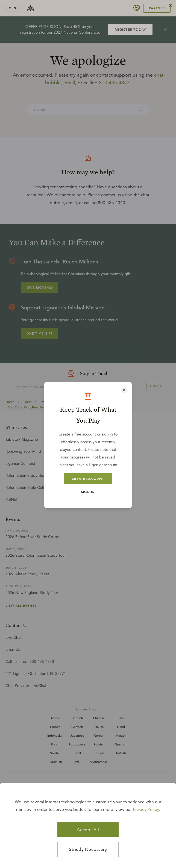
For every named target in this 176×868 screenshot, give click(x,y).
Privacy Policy (146, 809)
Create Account (88, 478)
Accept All (88, 830)
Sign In (88, 492)
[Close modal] (124, 390)
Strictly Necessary (88, 849)
